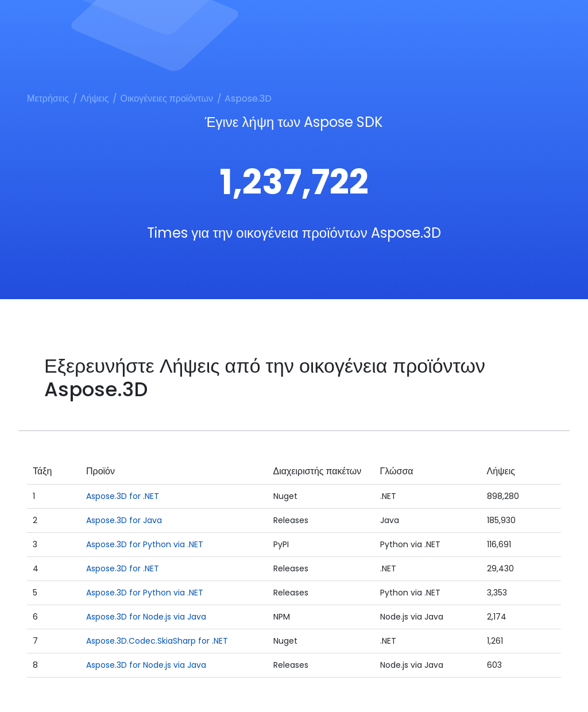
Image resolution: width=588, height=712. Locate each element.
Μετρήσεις (48, 98)
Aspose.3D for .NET (123, 496)
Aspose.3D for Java (124, 520)
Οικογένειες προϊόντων (166, 98)
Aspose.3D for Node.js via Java (146, 617)
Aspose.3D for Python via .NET (145, 544)
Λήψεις (94, 98)
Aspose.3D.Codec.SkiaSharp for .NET (157, 641)
